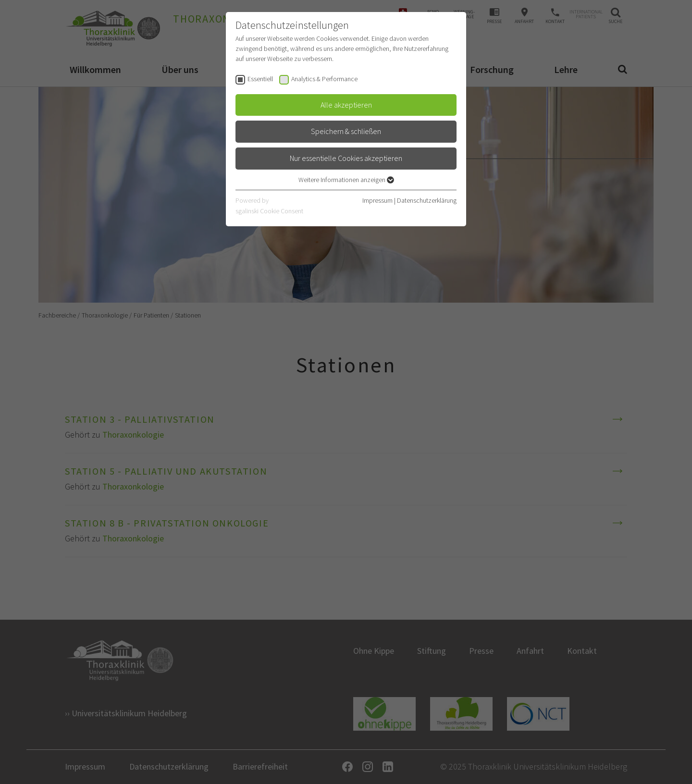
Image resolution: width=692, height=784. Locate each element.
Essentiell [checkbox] (260, 79)
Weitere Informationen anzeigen (346, 180)
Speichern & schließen (346, 131)
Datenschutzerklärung (427, 200)
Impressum (377, 200)
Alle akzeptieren (346, 105)
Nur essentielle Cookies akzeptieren (346, 158)
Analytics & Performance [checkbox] (324, 79)
